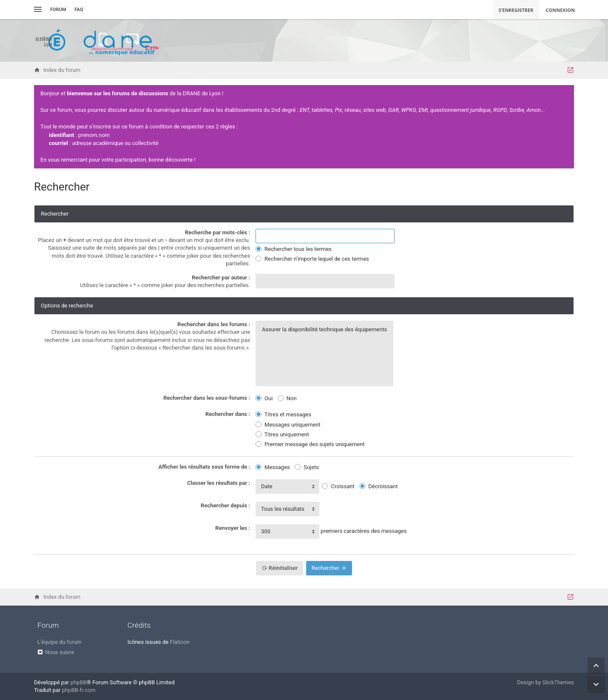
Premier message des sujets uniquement (310, 444)
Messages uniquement (288, 425)
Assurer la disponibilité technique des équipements (324, 330)
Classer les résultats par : (219, 483)
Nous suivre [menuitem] (60, 652)
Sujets (307, 467)
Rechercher (329, 568)
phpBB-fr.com (79, 690)
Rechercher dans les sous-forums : (207, 398)
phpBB (79, 682)
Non (287, 398)
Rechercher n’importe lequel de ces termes (312, 259)
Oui (264, 398)
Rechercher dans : (228, 414)
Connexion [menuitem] (561, 10)
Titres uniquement (282, 434)
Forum (58, 10)
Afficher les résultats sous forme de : (205, 467)
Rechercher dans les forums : (214, 324)
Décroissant (378, 486)
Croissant (338, 486)
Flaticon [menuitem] (179, 642)
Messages (273, 467)
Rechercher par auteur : (221, 277)
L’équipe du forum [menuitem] (60, 642)
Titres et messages (283, 414)
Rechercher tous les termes (294, 249)
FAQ (79, 10)
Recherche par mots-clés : (217, 232)
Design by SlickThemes (545, 682)
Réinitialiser (280, 568)
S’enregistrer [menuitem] (516, 10)
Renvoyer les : (233, 528)
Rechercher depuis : (225, 505)
